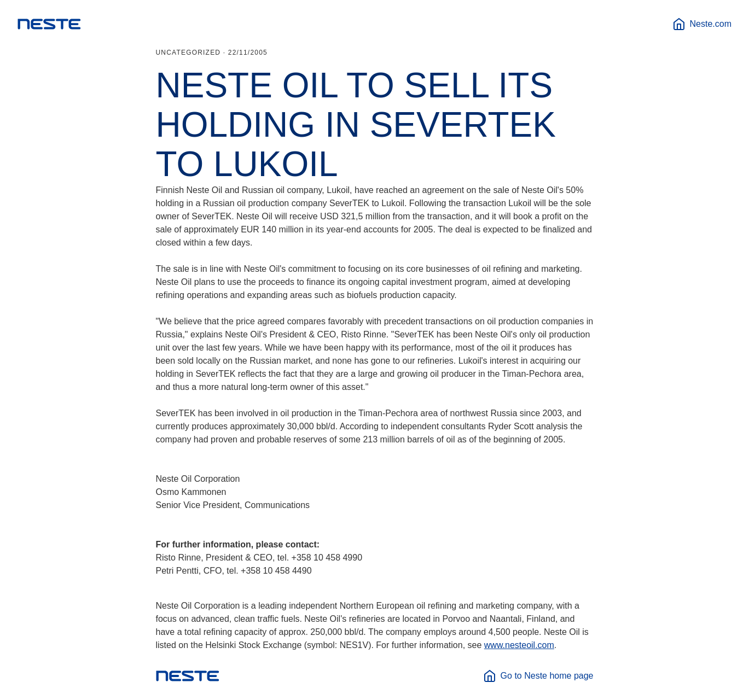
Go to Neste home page (538, 676)
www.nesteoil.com (519, 645)
